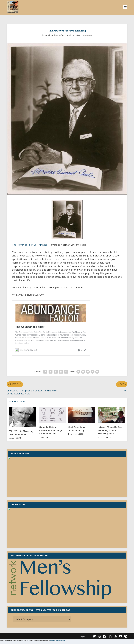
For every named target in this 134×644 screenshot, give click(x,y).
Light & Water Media (57, 587)
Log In (82, 583)
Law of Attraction (64, 31)
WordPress (49, 583)
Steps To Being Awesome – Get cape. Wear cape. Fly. (51, 377)
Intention (48, 31)
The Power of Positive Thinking (30, 241)
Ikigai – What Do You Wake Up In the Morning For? (110, 377)
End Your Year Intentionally (77, 375)
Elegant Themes (25, 583)
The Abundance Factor (26, 298)
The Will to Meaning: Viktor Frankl (22, 379)
